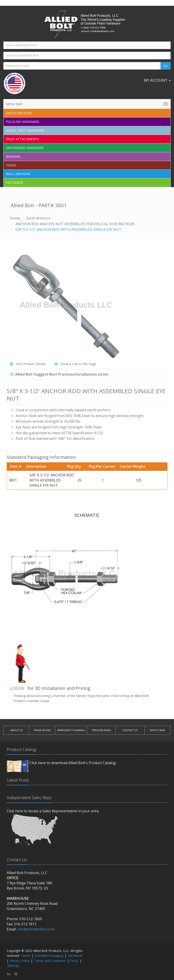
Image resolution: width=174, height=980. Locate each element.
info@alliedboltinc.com (36, 929)
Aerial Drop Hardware (25, 130)
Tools (11, 165)
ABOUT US (16, 730)
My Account (157, 80)
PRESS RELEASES (101, 730)
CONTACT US (130, 730)
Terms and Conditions (50, 961)
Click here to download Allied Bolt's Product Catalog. (73, 763)
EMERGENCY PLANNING (71, 730)
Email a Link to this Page (78, 364)
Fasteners (15, 183)
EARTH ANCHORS (19, 113)
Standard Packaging (49, 956)
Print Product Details (31, 364)
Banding (13, 156)
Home (15, 218)
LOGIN (17, 688)
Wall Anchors (18, 174)
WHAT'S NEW (157, 730)
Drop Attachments (22, 139)
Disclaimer (75, 956)
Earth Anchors (38, 218)
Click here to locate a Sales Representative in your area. (53, 811)
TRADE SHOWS (42, 730)
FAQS (74, 961)
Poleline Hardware (22, 122)
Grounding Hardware (25, 148)
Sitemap (13, 966)
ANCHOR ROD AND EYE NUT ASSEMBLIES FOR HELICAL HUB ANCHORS (75, 224)
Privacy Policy (20, 961)
